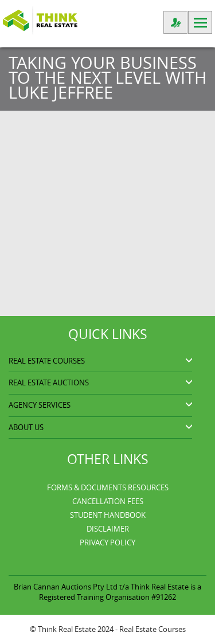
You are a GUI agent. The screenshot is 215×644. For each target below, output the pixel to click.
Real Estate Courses (153, 629)
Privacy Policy (107, 542)
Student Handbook (108, 515)
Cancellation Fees (108, 501)
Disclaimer (108, 529)
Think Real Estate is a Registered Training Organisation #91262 (120, 592)
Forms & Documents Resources (108, 487)
